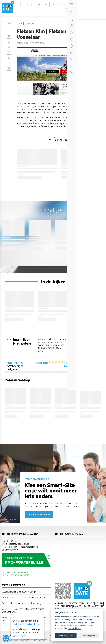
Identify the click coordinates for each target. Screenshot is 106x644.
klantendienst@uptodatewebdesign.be (20, 547)
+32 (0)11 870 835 (10, 541)
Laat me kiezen (74, 628)
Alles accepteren (66, 636)
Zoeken (100, 4)
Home (20, 23)
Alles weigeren (89, 636)
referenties (30, 23)
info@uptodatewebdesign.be (15, 544)
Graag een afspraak (39, 515)
